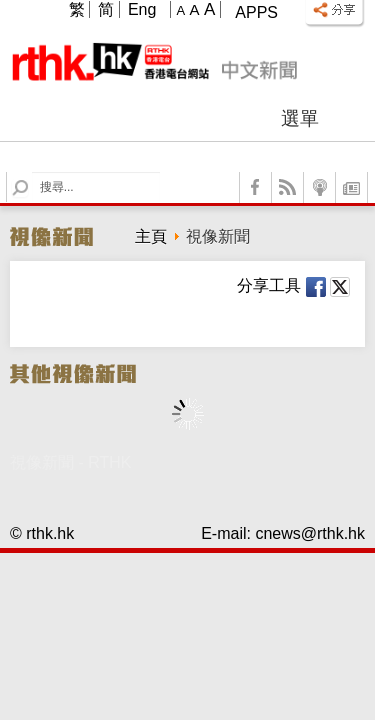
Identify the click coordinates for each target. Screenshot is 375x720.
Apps (256, 12)
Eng (142, 9)
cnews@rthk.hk (310, 533)
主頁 (151, 236)
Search (32, 172)
